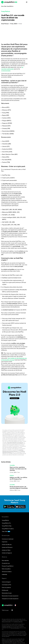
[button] (14, 402)
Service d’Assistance (15, 595)
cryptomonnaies (6, 71)
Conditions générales (6, 593)
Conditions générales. (18, 588)
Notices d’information (6, 588)
